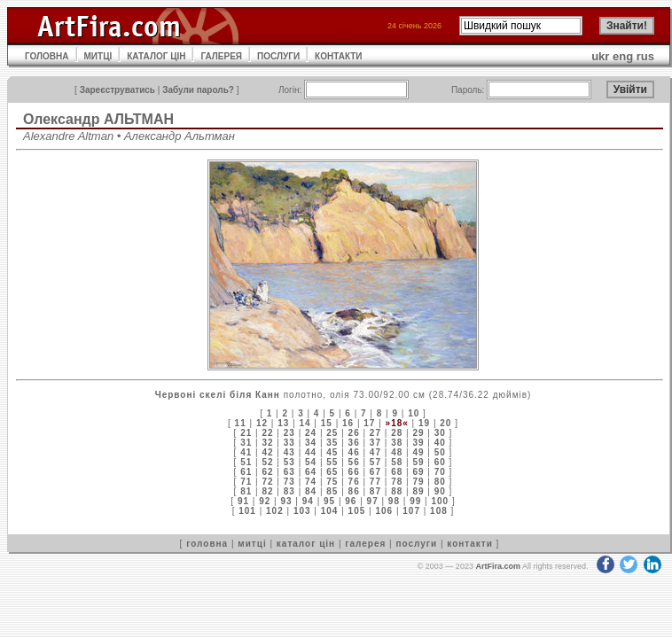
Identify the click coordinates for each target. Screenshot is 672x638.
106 (384, 511)
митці (252, 544)
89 (418, 491)
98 (394, 501)
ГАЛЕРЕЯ (221, 56)
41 (246, 452)
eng (623, 56)
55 (332, 462)
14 (305, 423)
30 (440, 433)
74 (311, 482)
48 (397, 452)
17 (369, 423)
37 (375, 443)
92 (265, 501)
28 (397, 433)
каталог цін (306, 544)
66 (354, 472)
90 (440, 491)
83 (289, 491)
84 (311, 491)
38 (397, 443)
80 (440, 482)
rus (645, 56)
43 (289, 452)
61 (246, 472)
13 (283, 423)
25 (332, 433)
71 (246, 482)
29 (418, 433)
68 (397, 472)
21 (246, 433)
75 (332, 482)
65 (332, 472)
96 (351, 501)
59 (418, 462)
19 (424, 423)
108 (439, 511)
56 (354, 462)
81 (246, 491)
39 (418, 443)
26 (354, 433)
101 (247, 511)
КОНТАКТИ (338, 56)
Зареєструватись (117, 90)
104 (330, 511)
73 (289, 482)
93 (286, 501)
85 (332, 491)
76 (354, 482)
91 (243, 501)
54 (311, 462)
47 (375, 452)
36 (354, 443)
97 (373, 501)
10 (414, 413)
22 (267, 433)
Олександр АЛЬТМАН (98, 119)
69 (418, 472)
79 (418, 482)
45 (332, 452)
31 (246, 443)
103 (302, 511)
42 (267, 452)
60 (440, 462)
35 (332, 443)
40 (440, 443)
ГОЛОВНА (47, 56)
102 (275, 511)
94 (308, 501)
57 (375, 462)
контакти (470, 544)
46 (354, 452)
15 (327, 423)
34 (311, 443)
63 (289, 472)
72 (267, 482)
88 (397, 491)
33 (289, 443)
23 (289, 433)
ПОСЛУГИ (278, 56)
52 (267, 462)
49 (418, 452)
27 (375, 433)
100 (440, 501)
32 (267, 443)
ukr (600, 56)
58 (397, 462)
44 (311, 452)
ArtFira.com (498, 566)
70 (440, 472)
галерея (365, 544)
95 (329, 501)
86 (354, 491)
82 (267, 491)
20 (445, 423)
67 (375, 472)
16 (348, 423)
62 (267, 472)
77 (375, 482)
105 (357, 511)
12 (262, 423)
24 (311, 433)
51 (246, 462)
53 (289, 462)
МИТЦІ (98, 56)
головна (207, 544)
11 (241, 423)
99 (415, 501)
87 (375, 491)
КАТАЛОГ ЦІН (156, 56)
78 (397, 482)
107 (411, 511)
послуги (416, 544)
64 (311, 472)
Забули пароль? (198, 90)
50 (440, 452)
